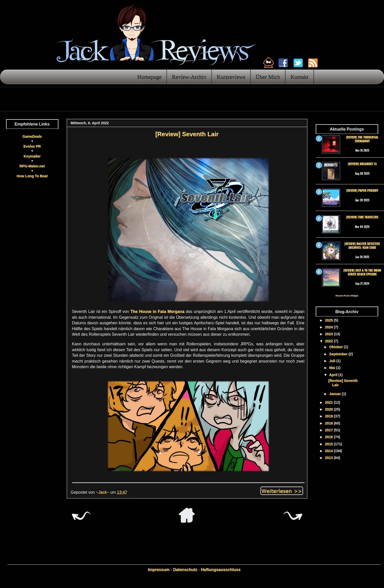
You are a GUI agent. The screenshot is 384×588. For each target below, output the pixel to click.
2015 (329, 444)
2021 (329, 402)
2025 (329, 320)
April (334, 375)
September (339, 354)
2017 (329, 430)
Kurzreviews (231, 77)
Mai (333, 368)
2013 (329, 458)
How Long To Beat (32, 176)
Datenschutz (185, 570)
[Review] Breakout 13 (362, 164)
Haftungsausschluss (221, 570)
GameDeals (32, 136)
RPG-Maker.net (32, 166)
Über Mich (268, 77)
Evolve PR (32, 146)
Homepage (149, 77)
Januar (336, 394)
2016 (329, 437)
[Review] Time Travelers (362, 217)
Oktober (337, 347)
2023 (329, 334)
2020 (329, 409)
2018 (329, 423)
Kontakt (299, 77)
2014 (329, 451)
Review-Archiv (189, 77)
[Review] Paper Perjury (362, 190)
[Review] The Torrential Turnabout (362, 139)
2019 (329, 416)
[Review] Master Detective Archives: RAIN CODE (362, 245)
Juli (333, 361)
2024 (329, 327)
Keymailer (32, 156)
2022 (329, 341)
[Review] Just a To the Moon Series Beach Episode (362, 272)
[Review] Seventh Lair (187, 134)
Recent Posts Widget (347, 296)
